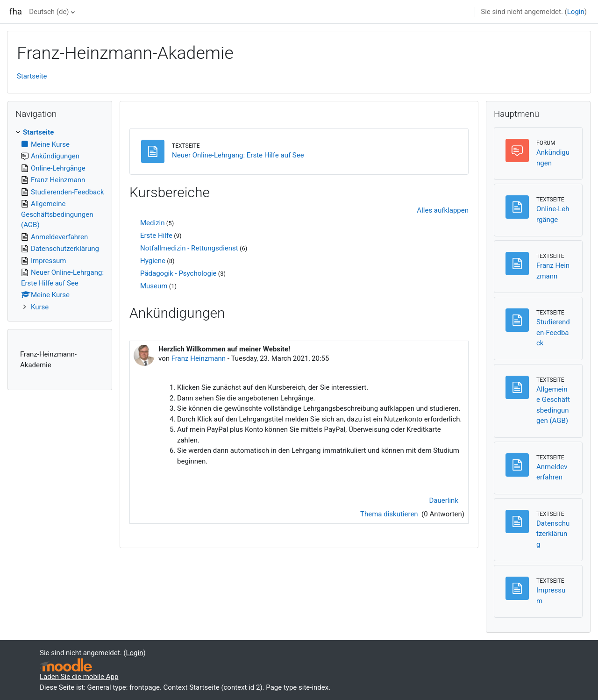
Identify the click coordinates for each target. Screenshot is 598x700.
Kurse (40, 307)
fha (16, 12)
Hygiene (153, 261)
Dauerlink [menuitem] (444, 500)
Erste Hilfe (156, 236)
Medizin (153, 223)
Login (576, 12)
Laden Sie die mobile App (79, 677)
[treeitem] (60, 220)
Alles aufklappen (443, 210)
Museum (154, 286)
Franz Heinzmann (199, 358)
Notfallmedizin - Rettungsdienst (189, 248)
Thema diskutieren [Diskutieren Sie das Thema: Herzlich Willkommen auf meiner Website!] (390, 514)
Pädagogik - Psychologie (178, 273)
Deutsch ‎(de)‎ (49, 12)
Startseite (32, 76)
